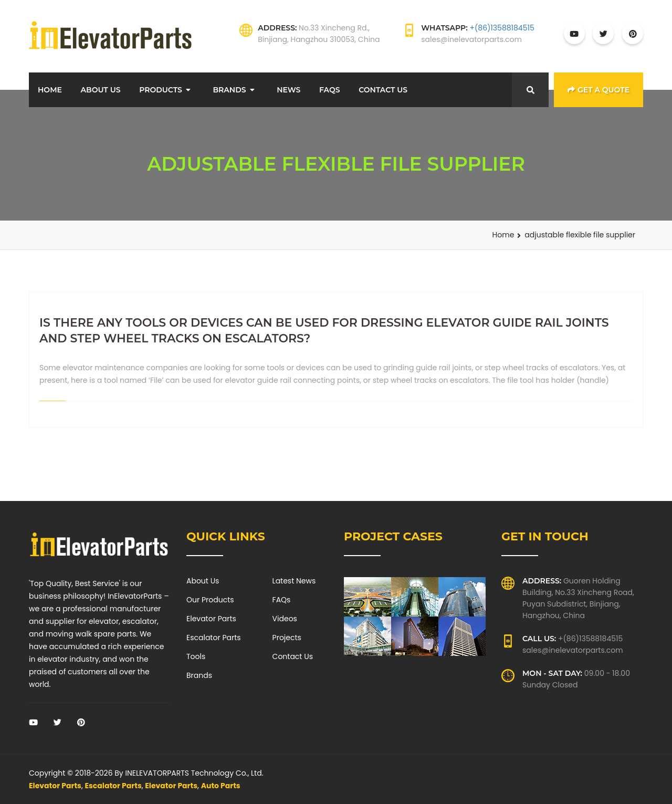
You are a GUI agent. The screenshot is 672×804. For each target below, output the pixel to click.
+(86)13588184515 (502, 28)
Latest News (294, 581)
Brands (229, 90)
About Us (101, 90)
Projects (287, 638)
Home (50, 90)
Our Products (210, 600)
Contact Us (383, 90)
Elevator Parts (211, 619)
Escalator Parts (214, 638)
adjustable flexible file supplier (580, 235)
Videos (285, 619)
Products (161, 90)
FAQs (329, 90)
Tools (196, 656)
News (288, 90)
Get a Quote (598, 90)
